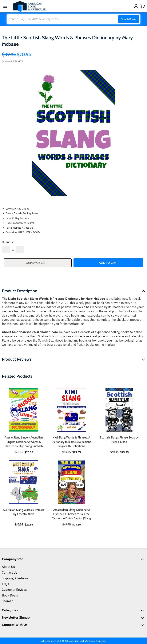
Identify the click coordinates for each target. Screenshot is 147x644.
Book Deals (10, 595)
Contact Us (10, 572)
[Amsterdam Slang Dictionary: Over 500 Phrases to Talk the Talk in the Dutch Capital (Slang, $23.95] (72, 482)
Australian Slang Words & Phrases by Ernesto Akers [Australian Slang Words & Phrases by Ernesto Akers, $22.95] (24, 512)
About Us (8, 567)
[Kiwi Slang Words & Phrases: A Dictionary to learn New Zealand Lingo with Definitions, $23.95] (72, 410)
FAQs (5, 584)
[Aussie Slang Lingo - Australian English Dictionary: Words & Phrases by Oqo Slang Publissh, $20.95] (24, 410)
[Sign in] (136, 6)
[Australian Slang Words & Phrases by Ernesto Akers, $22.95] (24, 482)
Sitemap (8, 601)
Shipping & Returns (15, 578)
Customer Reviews (15, 590)
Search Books (129, 19)
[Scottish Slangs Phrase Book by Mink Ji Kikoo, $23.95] (119, 410)
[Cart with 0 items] (143, 6)
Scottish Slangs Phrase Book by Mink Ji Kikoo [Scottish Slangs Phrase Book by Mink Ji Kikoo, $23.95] (119, 440)
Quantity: (8, 242)
